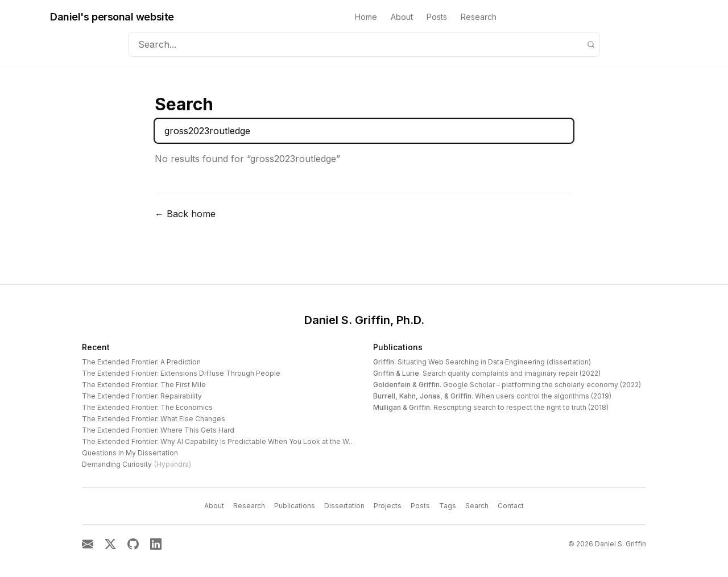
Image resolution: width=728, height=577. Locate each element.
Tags (448, 506)
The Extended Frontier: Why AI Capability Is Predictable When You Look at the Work (221, 441)
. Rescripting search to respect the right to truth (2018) (491, 407)
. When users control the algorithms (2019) (492, 396)
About (402, 17)
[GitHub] (133, 544)
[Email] (88, 544)
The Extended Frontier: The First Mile (144, 385)
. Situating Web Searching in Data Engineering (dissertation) (482, 362)
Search (477, 506)
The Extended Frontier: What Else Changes (154, 419)
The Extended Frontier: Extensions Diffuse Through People (181, 373)
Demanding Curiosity (136, 464)
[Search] (591, 44)
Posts (437, 17)
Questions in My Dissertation (130, 453)
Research (479, 17)
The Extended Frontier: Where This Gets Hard (158, 430)
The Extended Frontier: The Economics (147, 407)
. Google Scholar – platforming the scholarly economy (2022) (507, 385)
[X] (110, 544)
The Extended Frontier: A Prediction (141, 362)
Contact (511, 506)
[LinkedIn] (156, 544)
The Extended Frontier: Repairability (142, 396)
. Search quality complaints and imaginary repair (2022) (487, 373)
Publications (398, 347)
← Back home (185, 214)
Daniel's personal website (112, 17)
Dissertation (344, 506)
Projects (388, 506)
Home (366, 17)
